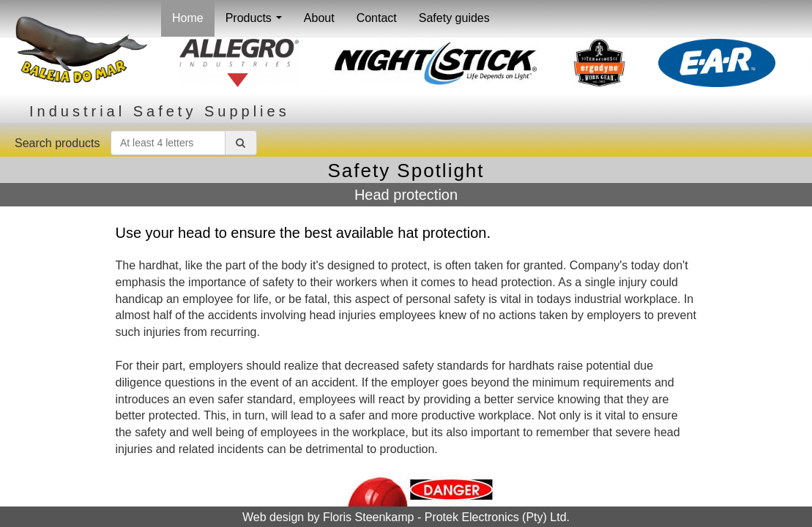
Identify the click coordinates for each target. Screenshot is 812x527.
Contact (377, 18)
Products (257, 22)
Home (188, 18)
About (319, 18)
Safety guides (454, 18)
